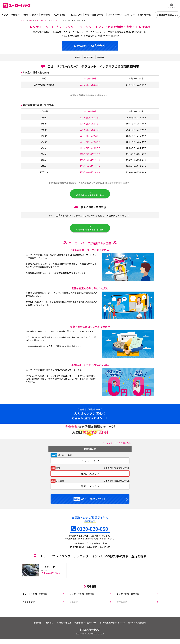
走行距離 (60, 484)
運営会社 (34, 625)
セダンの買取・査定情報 (127, 595)
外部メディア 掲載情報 (140, 625)
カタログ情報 (27, 604)
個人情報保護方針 (63, 625)
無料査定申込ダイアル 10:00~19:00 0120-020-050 (148, 6)
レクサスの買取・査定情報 (81, 595)
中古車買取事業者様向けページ (114, 625)
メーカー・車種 (65, 458)
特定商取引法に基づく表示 (86, 625)
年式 (58, 471)
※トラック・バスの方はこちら (115, 446)
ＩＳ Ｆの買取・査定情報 (34, 595)
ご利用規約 (47, 625)
